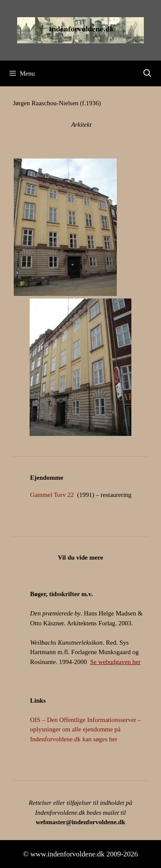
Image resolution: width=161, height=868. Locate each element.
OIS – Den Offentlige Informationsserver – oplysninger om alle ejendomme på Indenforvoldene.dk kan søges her (85, 729)
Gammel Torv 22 (52, 495)
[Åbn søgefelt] (147, 73)
